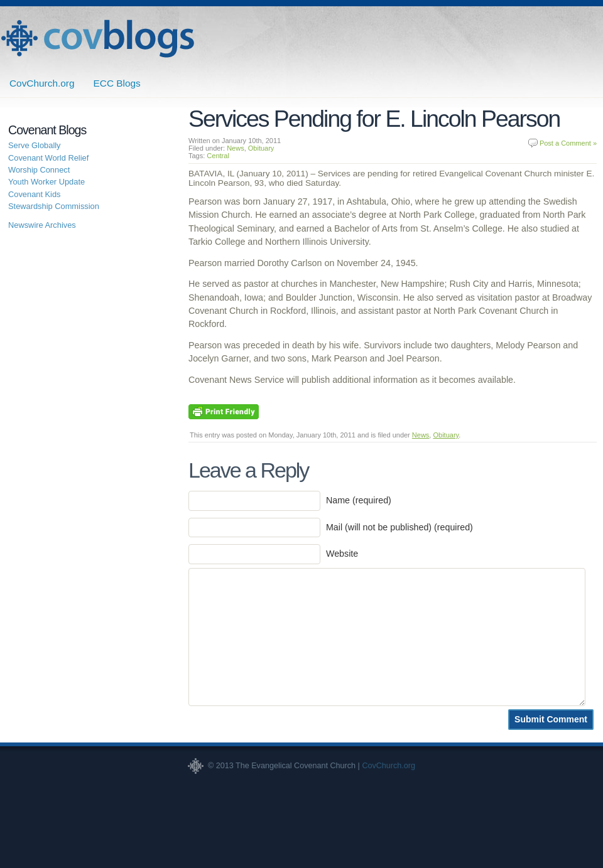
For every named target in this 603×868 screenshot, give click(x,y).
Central (218, 156)
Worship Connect (39, 170)
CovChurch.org (42, 83)
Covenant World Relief (48, 158)
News (236, 148)
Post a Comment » (568, 143)
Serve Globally (35, 145)
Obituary (261, 148)
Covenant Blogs (97, 39)
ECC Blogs (117, 83)
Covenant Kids (35, 194)
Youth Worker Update (46, 182)
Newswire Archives (42, 225)
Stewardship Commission (54, 206)
